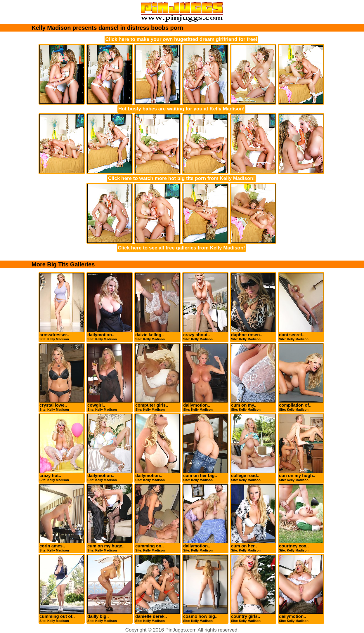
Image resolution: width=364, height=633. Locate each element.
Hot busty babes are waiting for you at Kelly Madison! (182, 109)
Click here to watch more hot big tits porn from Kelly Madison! (182, 178)
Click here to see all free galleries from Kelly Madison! (181, 248)
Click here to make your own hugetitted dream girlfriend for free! (181, 39)
